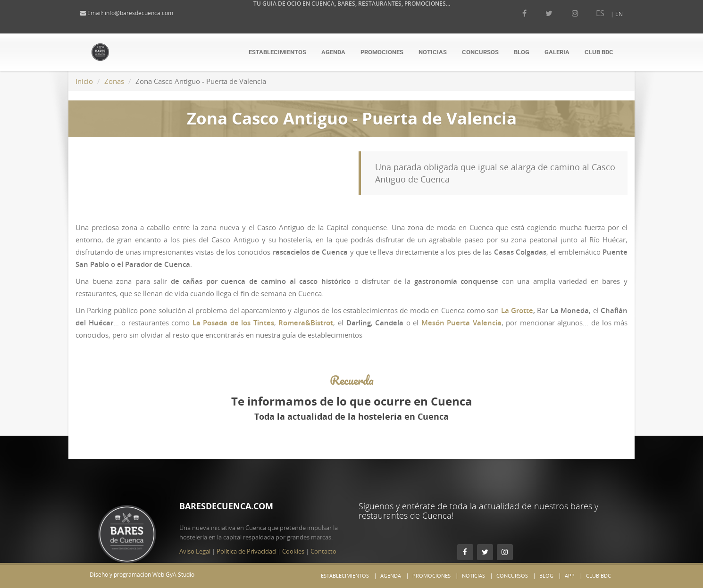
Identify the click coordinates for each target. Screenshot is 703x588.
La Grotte (517, 310)
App (570, 576)
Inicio (84, 81)
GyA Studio (180, 575)
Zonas (114, 81)
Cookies (293, 532)
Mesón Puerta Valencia (461, 323)
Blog (522, 52)
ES (591, 13)
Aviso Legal (195, 532)
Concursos (480, 52)
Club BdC (599, 52)
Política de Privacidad (246, 532)
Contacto (323, 532)
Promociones (382, 52)
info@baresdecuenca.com (148, 13)
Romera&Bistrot (306, 323)
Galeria (557, 52)
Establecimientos (277, 52)
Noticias (433, 52)
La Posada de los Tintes (233, 323)
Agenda (333, 52)
